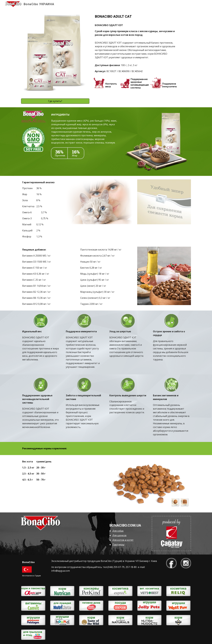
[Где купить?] (55, 101)
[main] (135, 17)
